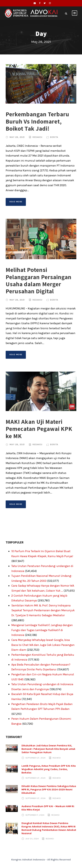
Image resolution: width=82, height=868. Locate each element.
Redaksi (37, 137)
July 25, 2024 (32, 839)
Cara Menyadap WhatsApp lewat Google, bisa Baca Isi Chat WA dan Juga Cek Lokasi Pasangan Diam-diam (43, 645)
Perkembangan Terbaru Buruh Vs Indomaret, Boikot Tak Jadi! (37, 121)
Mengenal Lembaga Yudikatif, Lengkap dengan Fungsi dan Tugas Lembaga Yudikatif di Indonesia (42, 630)
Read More (16, 202)
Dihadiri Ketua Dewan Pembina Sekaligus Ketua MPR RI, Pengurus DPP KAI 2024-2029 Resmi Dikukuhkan (49, 790)
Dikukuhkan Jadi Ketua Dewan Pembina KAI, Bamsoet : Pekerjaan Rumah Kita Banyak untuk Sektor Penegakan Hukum (48, 749)
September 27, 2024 (36, 758)
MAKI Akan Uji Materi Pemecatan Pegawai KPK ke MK (39, 429)
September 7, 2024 (35, 815)
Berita (54, 137)
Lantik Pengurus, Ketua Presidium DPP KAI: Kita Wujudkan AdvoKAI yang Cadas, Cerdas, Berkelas (49, 769)
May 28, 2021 (17, 137)
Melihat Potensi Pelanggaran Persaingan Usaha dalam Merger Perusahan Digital (39, 280)
